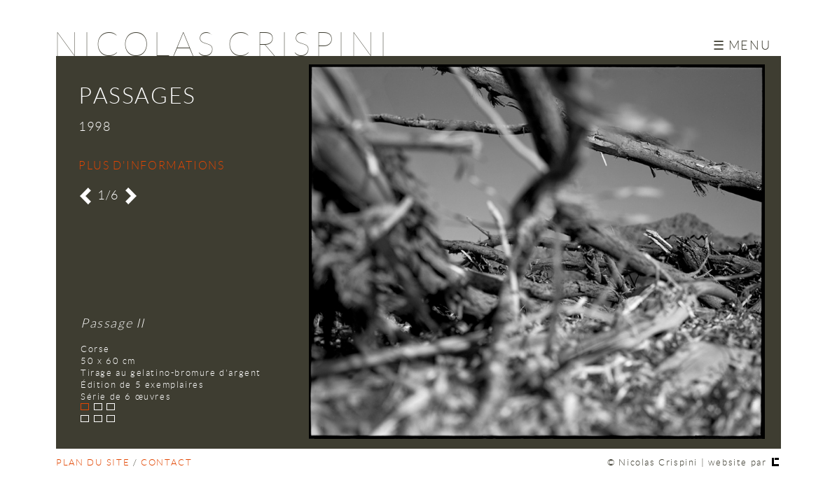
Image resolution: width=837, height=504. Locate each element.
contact (166, 463)
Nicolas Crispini (222, 45)
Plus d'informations (151, 166)
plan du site (93, 463)
